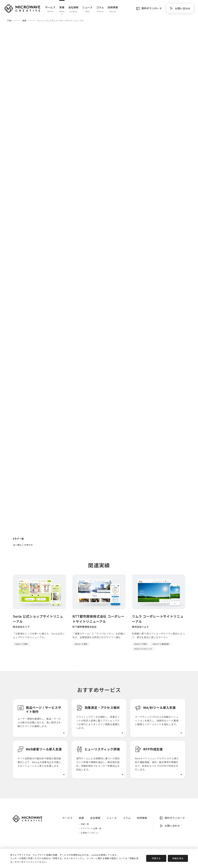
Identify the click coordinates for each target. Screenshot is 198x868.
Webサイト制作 (22, 644)
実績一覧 (85, 824)
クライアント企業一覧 (91, 829)
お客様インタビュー (90, 833)
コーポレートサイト (23, 545)
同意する (156, 858)
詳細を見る (178, 858)
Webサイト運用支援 (161, 644)
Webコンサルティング (143, 649)
